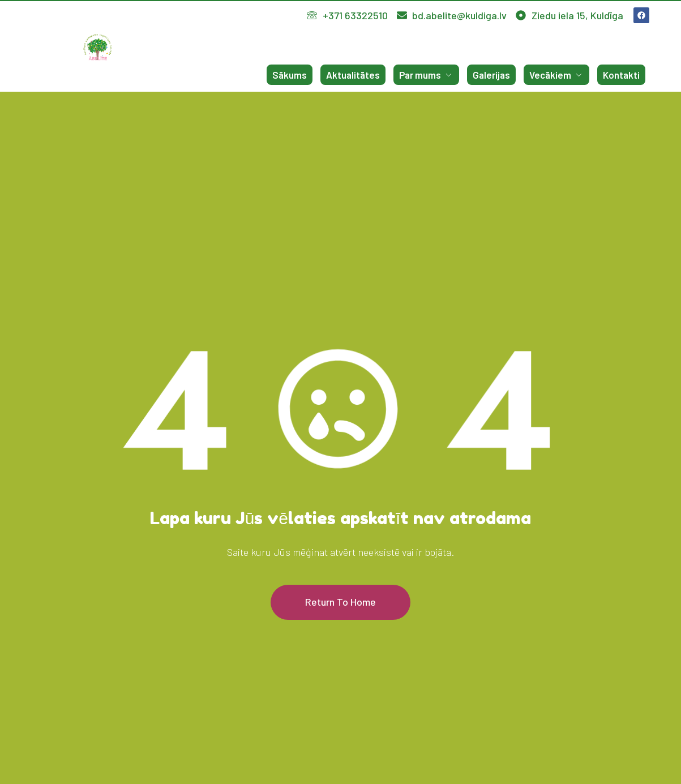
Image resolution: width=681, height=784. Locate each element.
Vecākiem (556, 75)
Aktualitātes (353, 75)
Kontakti (621, 75)
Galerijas (491, 75)
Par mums (426, 75)
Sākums (290, 75)
